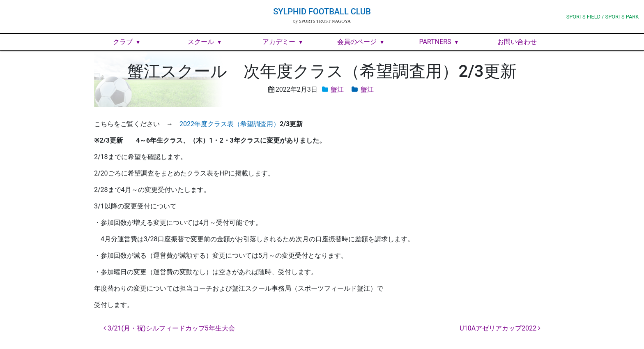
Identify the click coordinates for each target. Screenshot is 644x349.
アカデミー (279, 42)
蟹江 (337, 89)
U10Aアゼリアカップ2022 (500, 328)
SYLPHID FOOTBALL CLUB (322, 12)
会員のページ (357, 42)
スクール (201, 42)
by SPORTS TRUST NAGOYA (322, 21)
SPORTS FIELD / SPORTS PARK (603, 17)
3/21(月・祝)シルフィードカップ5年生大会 (169, 328)
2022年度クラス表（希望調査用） (230, 124)
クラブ (123, 42)
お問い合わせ (517, 42)
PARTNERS (435, 42)
